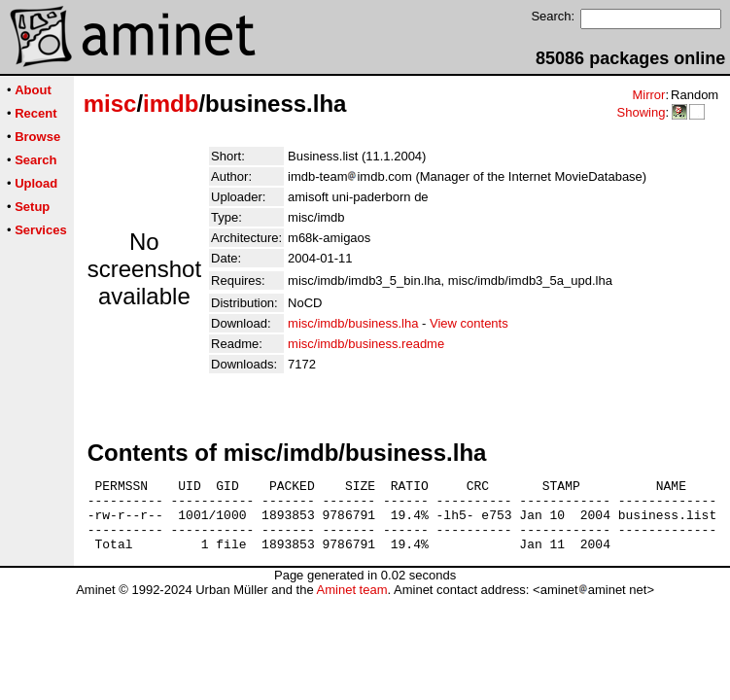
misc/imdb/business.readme (366, 344)
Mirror (648, 95)
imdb (171, 104)
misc (110, 104)
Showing (641, 112)
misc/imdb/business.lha (353, 323)
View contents (469, 323)
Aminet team (351, 604)
